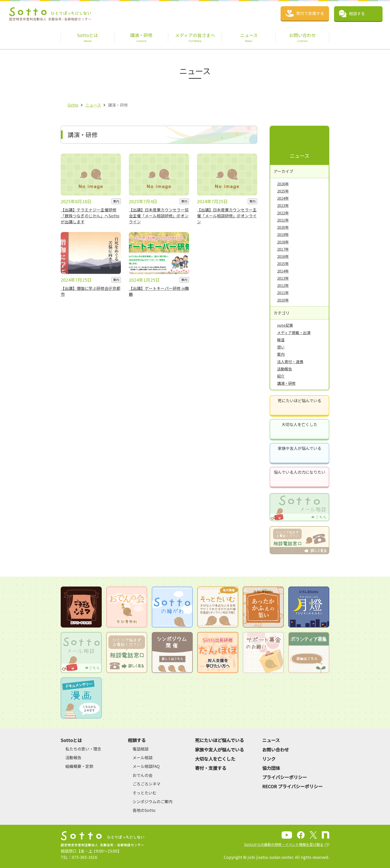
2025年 (283, 191)
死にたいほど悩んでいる (300, 400)
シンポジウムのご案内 (152, 801)
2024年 (283, 198)
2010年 (283, 300)
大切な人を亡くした (299, 424)
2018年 (283, 242)
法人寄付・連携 (290, 362)
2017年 (283, 249)
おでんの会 (143, 775)
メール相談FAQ (146, 766)
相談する (137, 740)
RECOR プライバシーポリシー (292, 786)
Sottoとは (71, 740)
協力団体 (271, 768)
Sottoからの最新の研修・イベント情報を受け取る (284, 844)
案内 (281, 354)
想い (281, 347)
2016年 (283, 256)
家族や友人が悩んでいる (300, 448)
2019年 (283, 234)
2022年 (283, 213)
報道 (281, 340)
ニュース (93, 105)
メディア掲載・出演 (294, 333)
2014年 (283, 271)
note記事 (285, 325)
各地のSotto (144, 810)
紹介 (281, 376)
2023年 (283, 205)
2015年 (283, 263)
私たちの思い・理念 (83, 749)
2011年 (283, 293)
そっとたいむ (145, 793)
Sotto (73, 105)
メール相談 (143, 757)
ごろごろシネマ (146, 784)
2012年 (283, 285)
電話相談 (141, 749)
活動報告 (285, 369)
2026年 (283, 184)
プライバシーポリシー (285, 777)
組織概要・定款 (79, 766)
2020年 (283, 227)
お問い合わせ (276, 750)
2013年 (283, 278)
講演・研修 (286, 383)
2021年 (283, 220)
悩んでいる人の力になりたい (300, 472)
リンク (269, 759)
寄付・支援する (211, 768)
